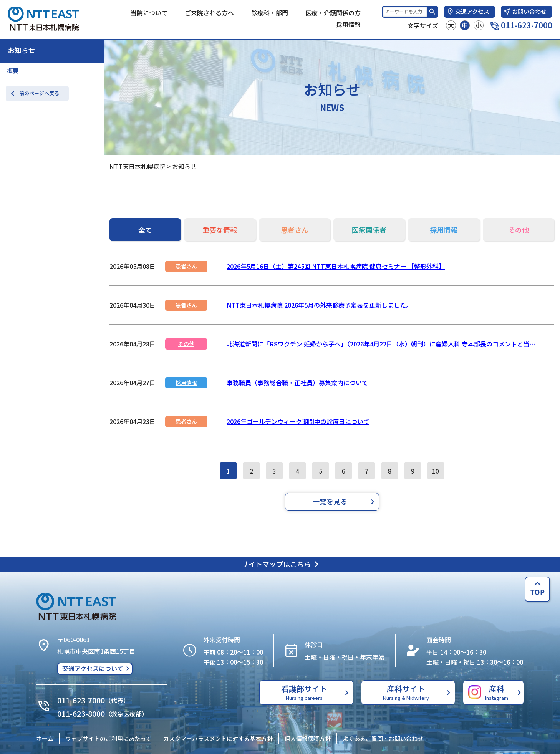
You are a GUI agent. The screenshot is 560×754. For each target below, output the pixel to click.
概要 (13, 70)
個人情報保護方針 (308, 738)
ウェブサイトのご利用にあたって (108, 738)
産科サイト (406, 692)
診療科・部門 (270, 13)
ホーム (45, 738)
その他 (186, 344)
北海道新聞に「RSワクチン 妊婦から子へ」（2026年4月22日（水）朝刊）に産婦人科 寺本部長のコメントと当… (381, 344)
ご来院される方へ (209, 13)
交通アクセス (468, 11)
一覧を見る (330, 501)
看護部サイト (304, 692)
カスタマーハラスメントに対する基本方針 (218, 738)
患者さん (186, 266)
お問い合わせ (525, 11)
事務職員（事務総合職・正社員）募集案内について (297, 383)
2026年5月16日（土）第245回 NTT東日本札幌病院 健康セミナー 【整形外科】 (336, 266)
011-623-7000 (521, 25)
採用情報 (348, 24)
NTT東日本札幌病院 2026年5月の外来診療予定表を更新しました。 (319, 305)
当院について (149, 13)
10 (436, 471)
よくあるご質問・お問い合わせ (383, 738)
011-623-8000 (81, 713)
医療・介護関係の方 (333, 13)
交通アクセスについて (93, 668)
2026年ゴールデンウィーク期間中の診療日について (298, 421)
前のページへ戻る (39, 93)
